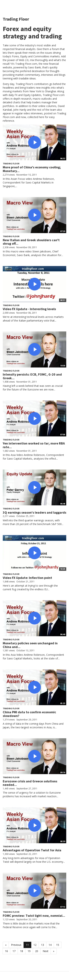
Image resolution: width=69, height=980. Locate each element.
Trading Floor (11, 164)
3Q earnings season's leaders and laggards (34, 512)
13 (43, 945)
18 (22, 951)
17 (14, 951)
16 (6, 951)
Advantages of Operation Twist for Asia (32, 850)
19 (29, 951)
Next (46, 951)
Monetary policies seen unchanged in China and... (30, 645)
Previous (16, 945)
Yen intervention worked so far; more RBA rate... (34, 445)
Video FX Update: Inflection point (27, 578)
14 (50, 945)
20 (37, 951)
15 (58, 945)
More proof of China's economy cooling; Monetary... (32, 169)
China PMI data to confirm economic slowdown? (29, 714)
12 (35, 945)
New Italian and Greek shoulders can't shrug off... (31, 242)
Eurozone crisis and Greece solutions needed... (30, 783)
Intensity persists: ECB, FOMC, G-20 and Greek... (32, 376)
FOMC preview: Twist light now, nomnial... (34, 916)
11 (27, 945)
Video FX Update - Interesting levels (29, 309)
